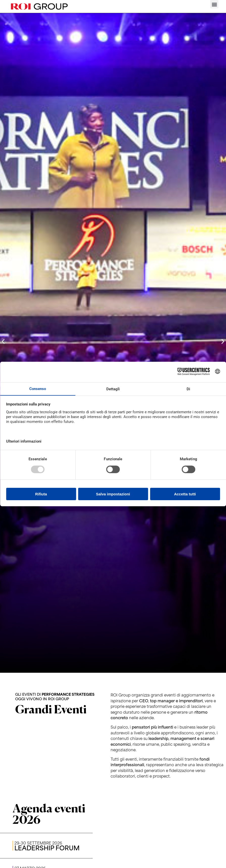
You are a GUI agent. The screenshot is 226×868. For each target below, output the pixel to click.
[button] (214, 4)
